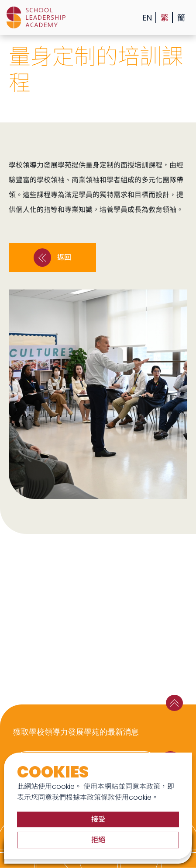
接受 (98, 819)
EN (147, 18)
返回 (52, 258)
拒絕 (98, 840)
